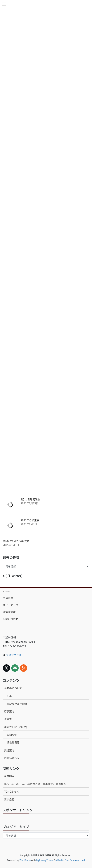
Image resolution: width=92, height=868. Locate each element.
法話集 (8, 719)
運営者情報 (9, 612)
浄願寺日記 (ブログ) (16, 727)
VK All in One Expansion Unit (71, 860)
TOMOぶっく (12, 791)
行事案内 (9, 711)
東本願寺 (9, 776)
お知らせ (12, 735)
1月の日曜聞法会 (30, 499)
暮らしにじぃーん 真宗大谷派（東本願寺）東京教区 (35, 784)
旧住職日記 (13, 742)
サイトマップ (11, 605)
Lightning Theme (45, 860)
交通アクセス (14, 655)
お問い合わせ (11, 619)
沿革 (9, 696)
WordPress (25, 860)
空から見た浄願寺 (17, 704)
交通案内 (8, 598)
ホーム (7, 591)
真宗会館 (9, 799)
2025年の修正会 (30, 520)
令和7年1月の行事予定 (16, 541)
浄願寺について (13, 688)
